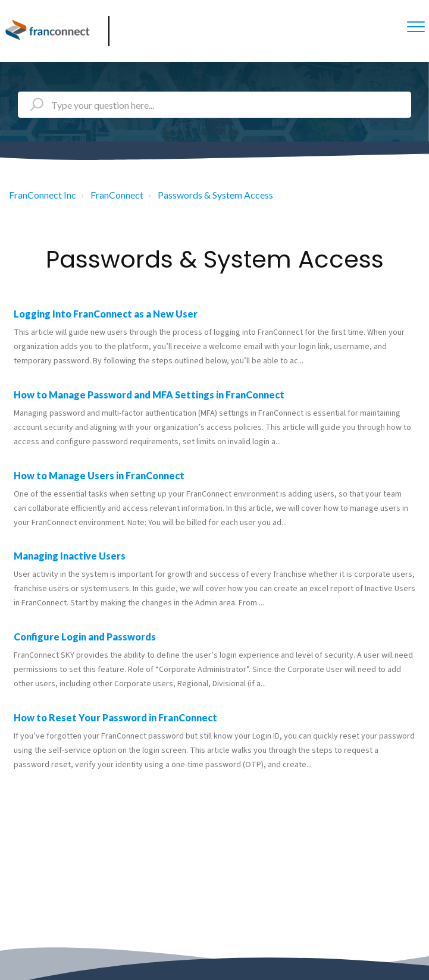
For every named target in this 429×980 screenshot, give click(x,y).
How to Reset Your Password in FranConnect (115, 717)
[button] (416, 26)
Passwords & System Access (215, 195)
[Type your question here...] (214, 105)
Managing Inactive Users (70, 556)
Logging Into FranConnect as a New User (106, 314)
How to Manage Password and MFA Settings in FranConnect (149, 395)
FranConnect (117, 195)
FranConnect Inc (43, 195)
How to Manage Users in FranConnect (99, 475)
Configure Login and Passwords (85, 637)
